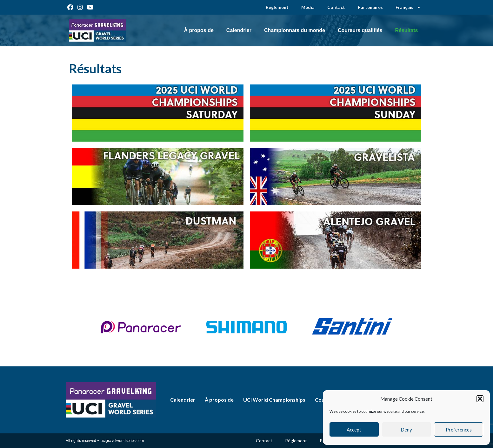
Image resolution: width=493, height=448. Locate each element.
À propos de (199, 30)
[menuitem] (408, 7)
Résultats (406, 30)
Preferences (459, 430)
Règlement (277, 7)
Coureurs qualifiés (360, 30)
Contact (336, 7)
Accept (354, 430)
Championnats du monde (295, 30)
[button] (480, 399)
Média (308, 7)
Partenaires (370, 7)
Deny (406, 430)
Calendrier (239, 30)
